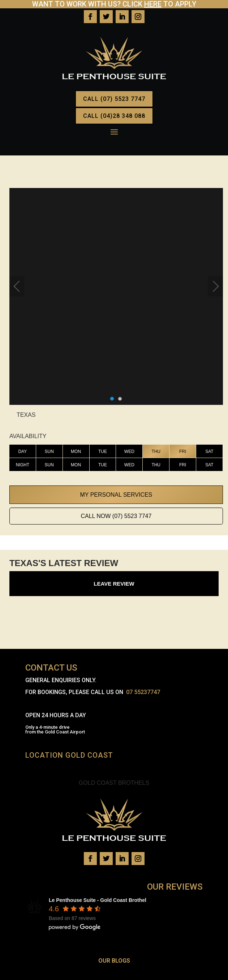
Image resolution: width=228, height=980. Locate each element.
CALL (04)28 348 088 (114, 116)
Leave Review (114, 584)
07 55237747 (143, 692)
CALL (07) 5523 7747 (114, 99)
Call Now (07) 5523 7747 (116, 516)
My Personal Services (116, 495)
